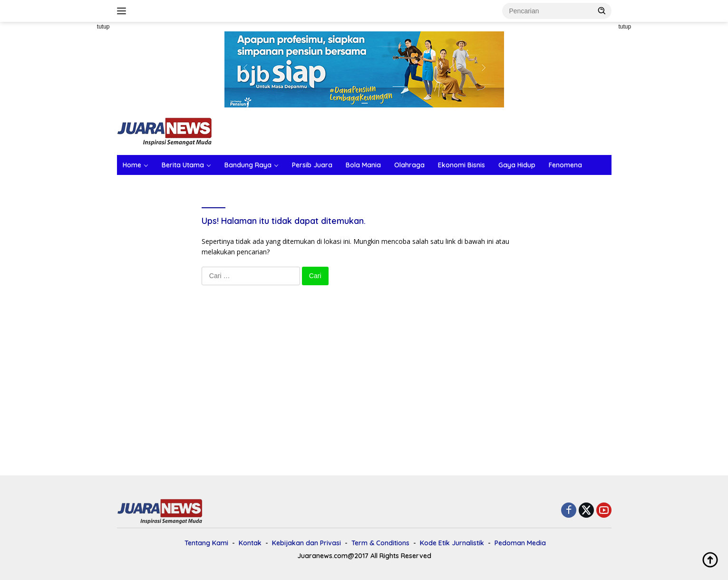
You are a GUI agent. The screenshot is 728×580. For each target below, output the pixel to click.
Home (132, 165)
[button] (602, 10)
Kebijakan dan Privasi (306, 543)
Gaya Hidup (517, 165)
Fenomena (565, 165)
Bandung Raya (248, 165)
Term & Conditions (380, 543)
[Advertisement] (74, 164)
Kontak (250, 543)
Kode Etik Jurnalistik (452, 543)
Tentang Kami (206, 543)
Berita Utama (183, 165)
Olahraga (409, 165)
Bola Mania (363, 165)
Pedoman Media (520, 543)
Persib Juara (312, 165)
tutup (103, 27)
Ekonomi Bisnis (461, 165)
